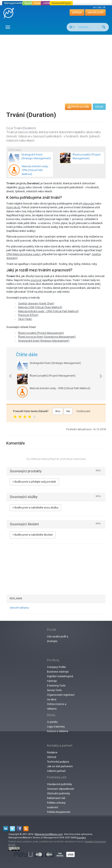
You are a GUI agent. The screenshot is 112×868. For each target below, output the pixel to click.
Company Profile (56, 667)
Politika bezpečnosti (59, 812)
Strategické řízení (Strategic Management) (44, 341)
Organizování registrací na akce (61, 697)
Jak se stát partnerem (60, 766)
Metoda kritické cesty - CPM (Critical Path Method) (48, 311)
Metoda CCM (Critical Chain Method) (40, 307)
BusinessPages (61, 3)
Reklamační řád (56, 798)
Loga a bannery (56, 727)
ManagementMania (16, 3)
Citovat (99, 107)
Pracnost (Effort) (28, 315)
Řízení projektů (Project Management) (41, 333)
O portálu (52, 722)
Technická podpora (58, 762)
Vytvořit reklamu (19, 608)
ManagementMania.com (49, 834)
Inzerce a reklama (58, 731)
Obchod (52, 757)
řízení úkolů (13, 207)
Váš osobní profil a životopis (58, 639)
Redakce (52, 753)
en (94, 7)
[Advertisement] (58, 65)
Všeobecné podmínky (59, 784)
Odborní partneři (56, 771)
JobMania (49, 3)
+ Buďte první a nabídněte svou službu (35, 508)
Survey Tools (54, 690)
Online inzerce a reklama (57, 706)
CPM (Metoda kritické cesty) (23, 254)
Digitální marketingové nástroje (60, 679)
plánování (89, 204)
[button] (8, 374)
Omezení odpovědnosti (61, 789)
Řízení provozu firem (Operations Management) (47, 337)
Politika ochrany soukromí (56, 805)
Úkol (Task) (25, 319)
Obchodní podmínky (59, 794)
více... (99, 470)
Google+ (81, 838)
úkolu (22, 187)
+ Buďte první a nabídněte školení (33, 535)
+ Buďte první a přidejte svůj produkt (34, 482)
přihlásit (77, 12)
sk (104, 7)
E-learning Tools (56, 686)
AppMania (31, 3)
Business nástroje (58, 672)
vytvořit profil (95, 12)
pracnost (36, 280)
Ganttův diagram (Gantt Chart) (36, 303)
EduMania (40, 3)
